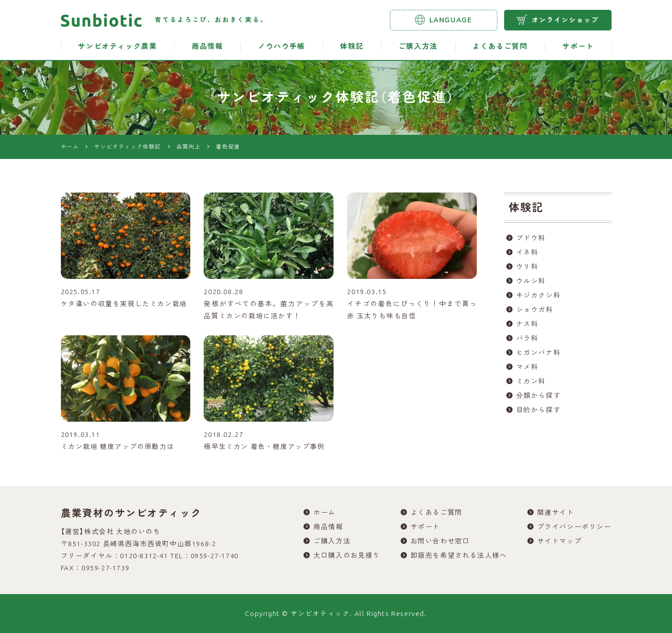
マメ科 (527, 367)
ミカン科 (531, 381)
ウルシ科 (531, 281)
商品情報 (207, 47)
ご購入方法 (418, 47)
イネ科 (527, 252)
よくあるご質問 (500, 47)
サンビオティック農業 (117, 47)
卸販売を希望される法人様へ (459, 555)
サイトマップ (560, 541)
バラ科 (527, 338)
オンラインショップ (558, 20)
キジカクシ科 (539, 295)
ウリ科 (527, 267)
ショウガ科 (535, 310)
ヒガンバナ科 (539, 353)
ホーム (325, 512)
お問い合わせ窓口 (440, 541)
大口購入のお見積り (347, 555)
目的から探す (539, 410)
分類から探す (539, 396)
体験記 (352, 47)
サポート (578, 47)
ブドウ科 (531, 238)
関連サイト (556, 512)
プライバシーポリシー (574, 527)
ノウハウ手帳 (282, 47)
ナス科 (527, 324)
